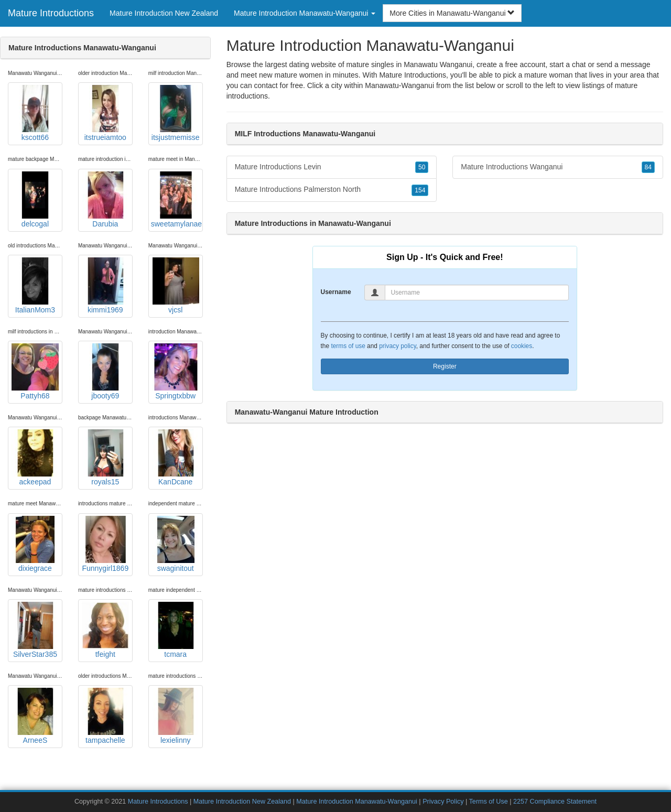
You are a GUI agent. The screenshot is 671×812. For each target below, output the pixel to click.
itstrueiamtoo (105, 113)
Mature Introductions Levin (332, 167)
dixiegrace (35, 544)
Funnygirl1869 (105, 544)
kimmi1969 (105, 286)
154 (420, 190)
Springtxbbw (176, 372)
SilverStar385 (35, 630)
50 (422, 167)
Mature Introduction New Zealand (164, 13)
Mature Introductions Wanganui (558, 167)
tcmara (176, 630)
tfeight (105, 630)
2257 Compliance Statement (555, 802)
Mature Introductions (51, 13)
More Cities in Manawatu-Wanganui (452, 13)
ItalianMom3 (35, 286)
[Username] (477, 293)
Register (445, 366)
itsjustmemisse (176, 113)
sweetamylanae (176, 200)
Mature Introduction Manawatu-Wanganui (357, 802)
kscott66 (35, 113)
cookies (522, 346)
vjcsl (176, 286)
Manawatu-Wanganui (399, 85)
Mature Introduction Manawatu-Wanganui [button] (305, 13)
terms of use (348, 346)
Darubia (105, 200)
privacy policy (397, 346)
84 (648, 167)
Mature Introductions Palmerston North (332, 190)
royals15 (105, 458)
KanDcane (176, 458)
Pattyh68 (35, 372)
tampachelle (105, 716)
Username (336, 292)
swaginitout (176, 544)
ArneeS (35, 716)
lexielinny (176, 716)
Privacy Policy (443, 802)
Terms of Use (489, 802)
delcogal (35, 200)
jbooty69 (105, 372)
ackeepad (35, 458)
